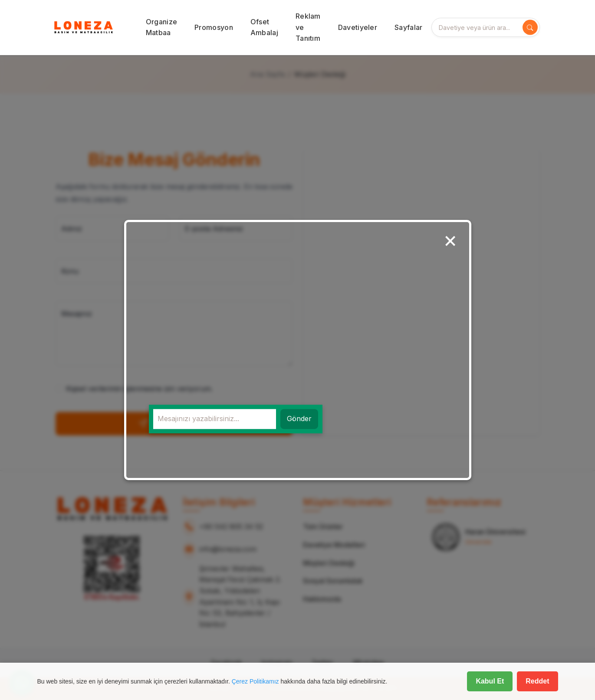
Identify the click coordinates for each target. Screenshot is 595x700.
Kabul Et (490, 681)
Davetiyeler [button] (358, 27)
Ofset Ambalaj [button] (264, 27)
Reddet (537, 681)
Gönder (299, 419)
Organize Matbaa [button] (161, 27)
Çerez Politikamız (255, 681)
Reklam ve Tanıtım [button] (308, 27)
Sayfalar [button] (408, 27)
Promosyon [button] (214, 27)
